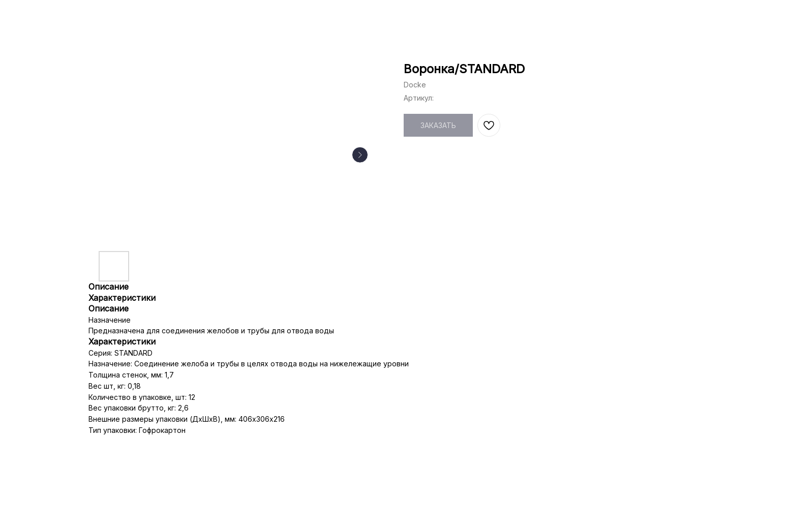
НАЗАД (32, 15)
